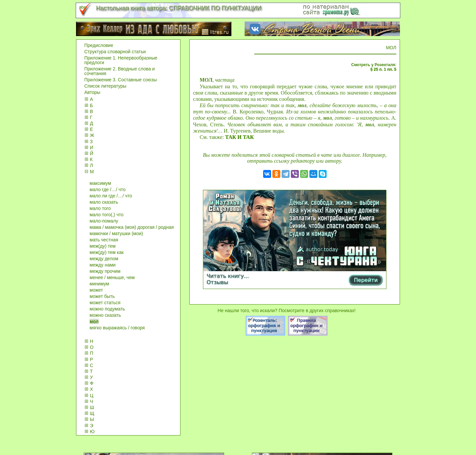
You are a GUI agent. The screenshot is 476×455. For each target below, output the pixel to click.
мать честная (104, 240)
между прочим (105, 271)
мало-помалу (104, 221)
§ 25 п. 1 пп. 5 (383, 69)
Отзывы (217, 282)
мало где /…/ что (108, 189)
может (96, 290)
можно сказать (105, 315)
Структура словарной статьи (115, 52)
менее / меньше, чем (112, 277)
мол (94, 321)
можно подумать (107, 309)
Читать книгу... (228, 276)
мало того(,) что (106, 215)
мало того (100, 208)
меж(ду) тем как (107, 252)
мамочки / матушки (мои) (116, 233)
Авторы (92, 92)
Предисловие (99, 45)
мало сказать (104, 202)
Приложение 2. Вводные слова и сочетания (119, 71)
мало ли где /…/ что (111, 196)
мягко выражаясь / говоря (117, 328)
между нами (103, 265)
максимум (100, 183)
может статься (105, 303)
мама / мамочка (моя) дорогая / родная (132, 227)
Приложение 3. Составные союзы (120, 80)
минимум (99, 284)
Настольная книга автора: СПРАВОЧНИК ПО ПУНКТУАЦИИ (178, 8)
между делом (104, 259)
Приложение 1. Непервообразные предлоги (121, 60)
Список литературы (105, 86)
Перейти (366, 280)
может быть (102, 296)
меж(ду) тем (103, 246)
